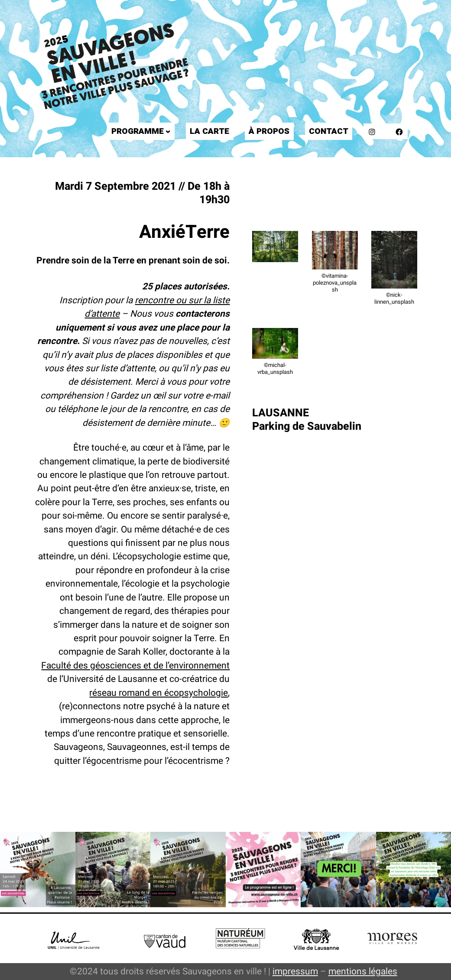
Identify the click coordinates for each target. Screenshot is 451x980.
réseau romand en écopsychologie (159, 693)
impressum (295, 971)
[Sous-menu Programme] (168, 131)
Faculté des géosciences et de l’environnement (135, 665)
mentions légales (363, 971)
